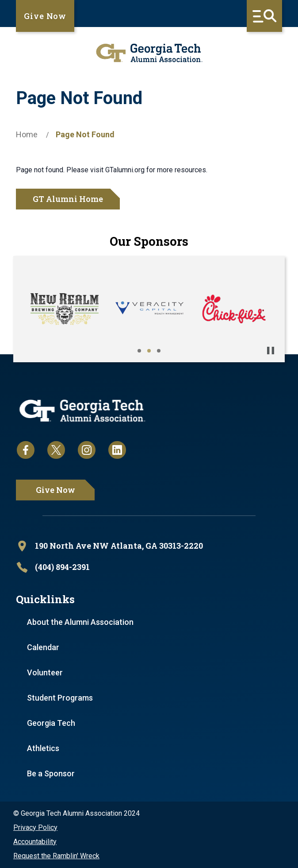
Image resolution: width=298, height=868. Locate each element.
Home (27, 134)
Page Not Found (85, 134)
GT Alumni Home (68, 199)
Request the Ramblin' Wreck (56, 856)
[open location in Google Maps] (149, 546)
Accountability (35, 842)
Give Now (45, 16)
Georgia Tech (51, 723)
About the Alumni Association (80, 622)
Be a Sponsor (51, 773)
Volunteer (45, 672)
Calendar (43, 647)
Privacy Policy (35, 827)
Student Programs (60, 698)
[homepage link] (149, 53)
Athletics (43, 748)
